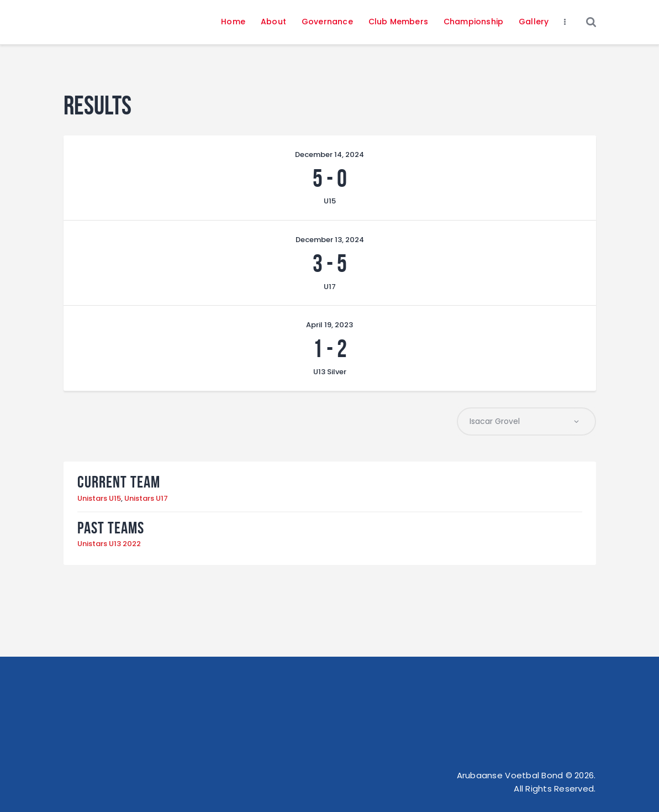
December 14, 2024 (329, 154)
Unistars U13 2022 (109, 544)
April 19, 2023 (329, 325)
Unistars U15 (99, 498)
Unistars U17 (146, 498)
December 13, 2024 (330, 240)
